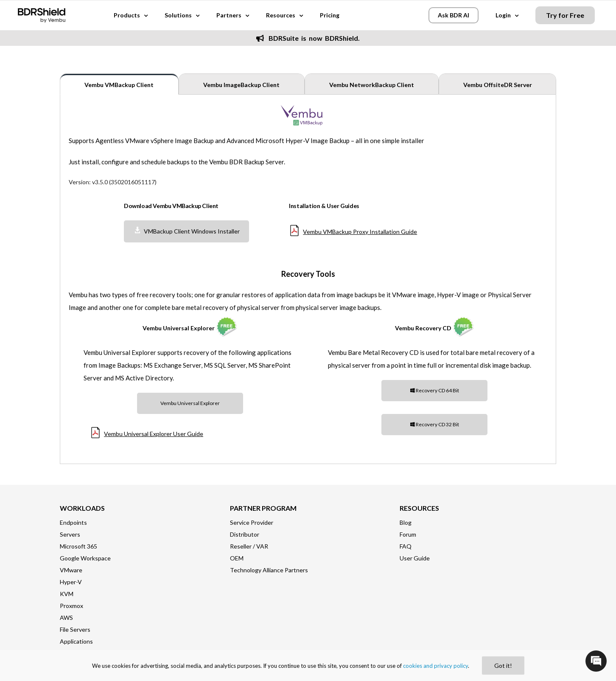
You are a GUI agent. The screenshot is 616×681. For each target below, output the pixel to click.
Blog (406, 522)
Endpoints (73, 522)
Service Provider (252, 522)
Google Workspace (85, 558)
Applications (76, 641)
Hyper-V (71, 582)
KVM (67, 594)
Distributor (245, 534)
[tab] (119, 84)
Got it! (503, 666)
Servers (70, 534)
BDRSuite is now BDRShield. (308, 38)
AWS (66, 618)
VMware (71, 570)
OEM (237, 558)
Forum (408, 534)
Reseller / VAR (249, 546)
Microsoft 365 (78, 546)
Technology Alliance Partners (269, 570)
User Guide (415, 558)
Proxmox (71, 606)
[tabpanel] (308, 279)
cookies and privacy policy (435, 666)
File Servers (75, 629)
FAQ (406, 546)
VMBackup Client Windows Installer (186, 231)
